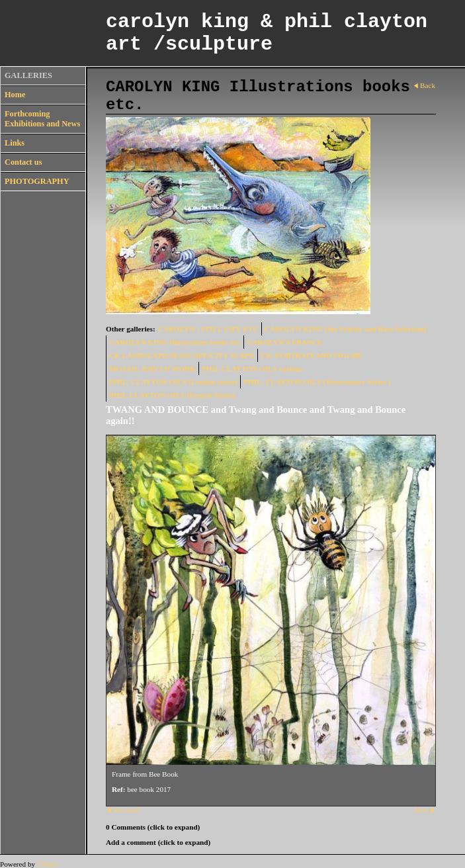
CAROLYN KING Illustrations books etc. (175, 342)
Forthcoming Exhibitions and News (42, 119)
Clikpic (48, 864)
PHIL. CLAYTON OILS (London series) (173, 382)
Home (15, 95)
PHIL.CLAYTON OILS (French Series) (172, 395)
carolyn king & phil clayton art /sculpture (267, 33)
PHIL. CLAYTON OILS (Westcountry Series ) (317, 382)
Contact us (23, 162)
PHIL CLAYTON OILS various (252, 369)
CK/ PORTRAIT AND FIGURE (312, 355)
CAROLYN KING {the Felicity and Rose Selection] (346, 329)
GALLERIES (28, 75)
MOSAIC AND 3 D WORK (152, 369)
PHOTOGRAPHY (37, 181)
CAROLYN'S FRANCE (284, 342)
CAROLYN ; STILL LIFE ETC (208, 329)
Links (15, 143)
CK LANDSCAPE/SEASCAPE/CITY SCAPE (182, 355)
